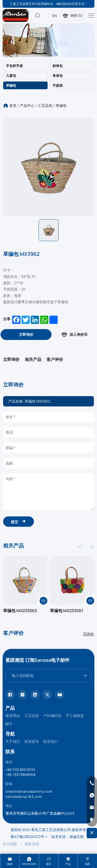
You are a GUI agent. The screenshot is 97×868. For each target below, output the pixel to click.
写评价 (88, 634)
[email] (92, 807)
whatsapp (29, 864)
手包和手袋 (14, 66)
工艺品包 (45, 105)
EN (55, 16)
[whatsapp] (92, 795)
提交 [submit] (18, 521)
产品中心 (27, 105)
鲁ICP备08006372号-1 (29, 837)
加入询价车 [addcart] (74, 334)
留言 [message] (49, 864)
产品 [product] (68, 864)
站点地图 (10, 844)
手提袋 (58, 85)
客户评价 (55, 359)
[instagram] (23, 695)
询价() (73, 16)
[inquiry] (26, 335)
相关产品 (33, 359)
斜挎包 (58, 66)
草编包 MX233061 (67, 611)
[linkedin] (35, 695)
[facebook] (10, 695)
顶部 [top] (87, 864)
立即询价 (11, 359)
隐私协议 (32, 844)
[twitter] (47, 695)
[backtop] (92, 820)
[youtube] (60, 695)
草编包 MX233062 (20, 611)
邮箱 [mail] (10, 864)
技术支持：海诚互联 (68, 837)
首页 (13, 105)
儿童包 (11, 76)
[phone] (92, 783)
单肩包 (58, 76)
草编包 (11, 85)
